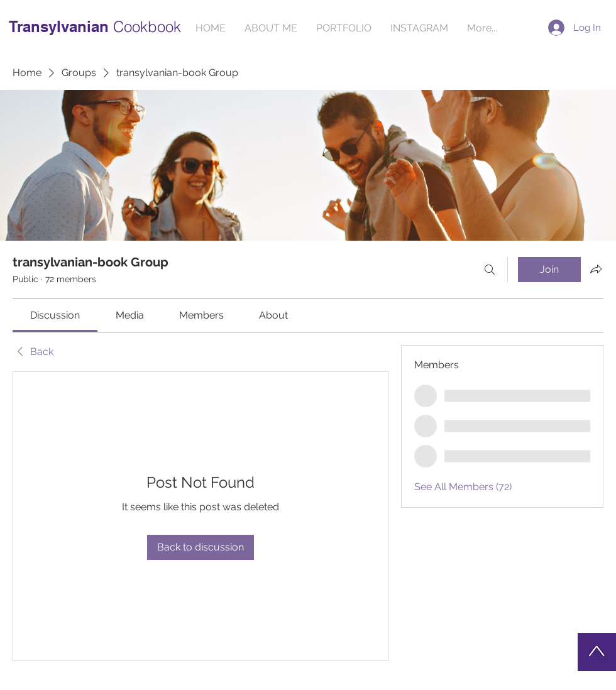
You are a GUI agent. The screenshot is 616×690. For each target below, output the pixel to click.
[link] (55, 315)
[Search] (490, 270)
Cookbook (147, 27)
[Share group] (596, 269)
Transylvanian (61, 26)
